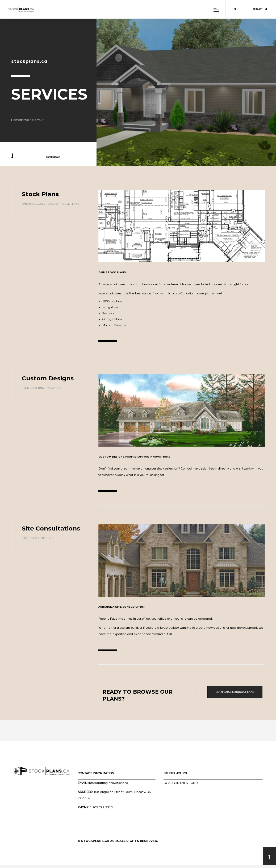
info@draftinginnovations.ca (108, 783)
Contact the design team (199, 469)
